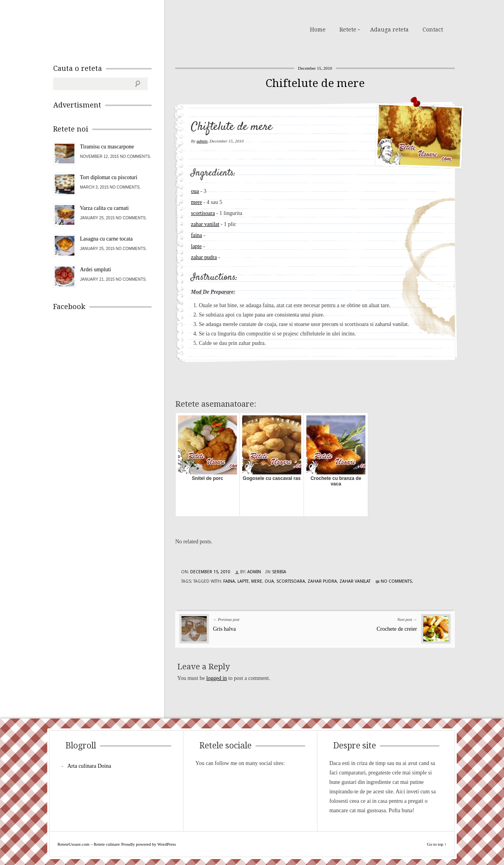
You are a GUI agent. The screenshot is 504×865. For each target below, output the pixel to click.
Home (318, 30)
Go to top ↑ (437, 844)
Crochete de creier (397, 629)
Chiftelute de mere (315, 83)
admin (202, 141)
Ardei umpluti (95, 270)
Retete (348, 30)
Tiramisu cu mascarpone (107, 147)
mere (196, 202)
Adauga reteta (389, 30)
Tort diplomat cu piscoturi (109, 177)
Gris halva (224, 629)
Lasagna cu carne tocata (106, 239)
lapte (196, 246)
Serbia (279, 572)
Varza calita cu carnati (104, 208)
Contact (433, 30)
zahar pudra (204, 257)
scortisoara (203, 213)
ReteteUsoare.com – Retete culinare (110, 29)
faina (196, 235)
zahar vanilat (205, 224)
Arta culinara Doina (89, 766)
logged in (217, 678)
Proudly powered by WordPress (149, 844)
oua (195, 191)
